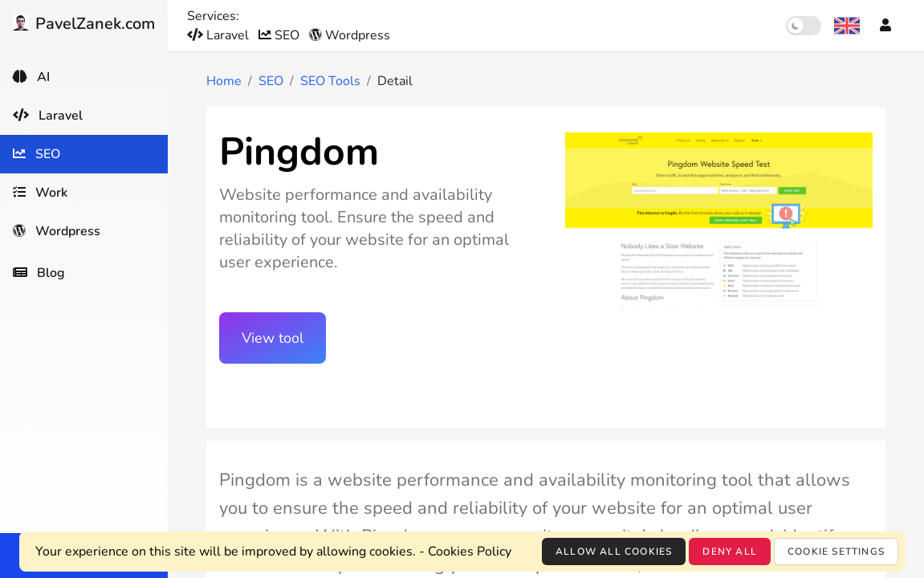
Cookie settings (836, 552)
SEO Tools (330, 81)
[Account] (885, 26)
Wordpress (350, 35)
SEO (281, 35)
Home (224, 81)
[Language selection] (847, 26)
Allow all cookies (614, 552)
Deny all (730, 552)
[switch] (804, 26)
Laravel (220, 35)
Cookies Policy (470, 552)
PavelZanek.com (84, 24)
